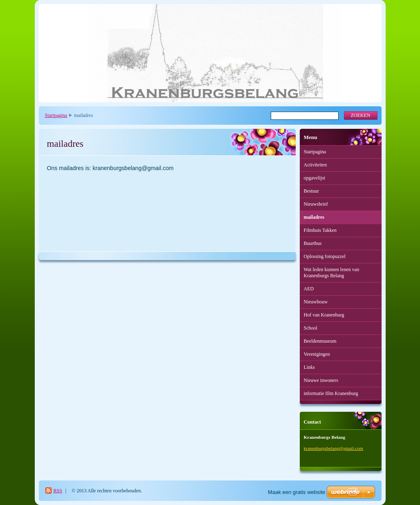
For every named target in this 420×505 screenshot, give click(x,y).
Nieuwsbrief (316, 204)
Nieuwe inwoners (321, 380)
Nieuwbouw (316, 302)
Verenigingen (317, 354)
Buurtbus (313, 243)
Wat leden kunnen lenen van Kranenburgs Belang (332, 273)
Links (309, 367)
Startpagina (56, 115)
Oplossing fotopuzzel (325, 256)
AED (309, 289)
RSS (58, 491)
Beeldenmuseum (320, 341)
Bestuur (311, 191)
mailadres (314, 217)
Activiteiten (316, 165)
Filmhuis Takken (320, 230)
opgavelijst (315, 178)
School (311, 328)
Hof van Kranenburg (324, 315)
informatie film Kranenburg (331, 393)
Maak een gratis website (296, 492)
